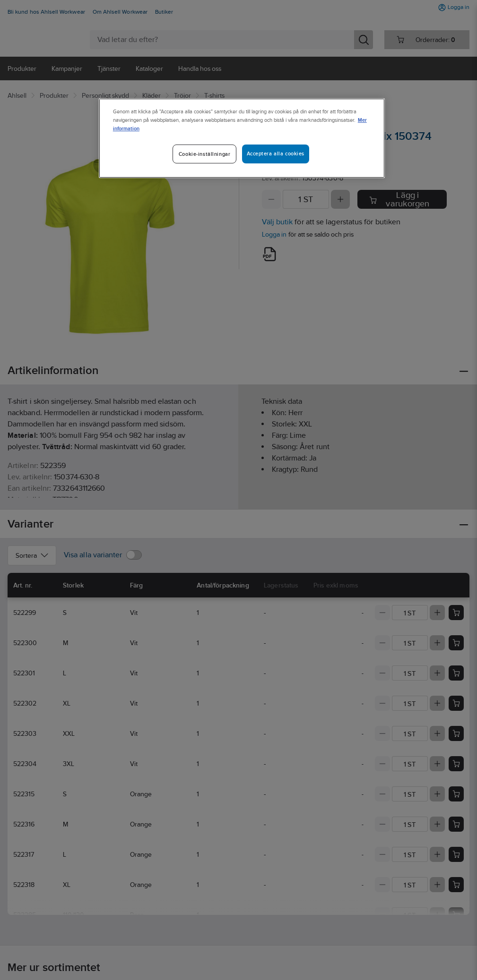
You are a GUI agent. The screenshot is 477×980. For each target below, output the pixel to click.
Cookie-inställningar (204, 154)
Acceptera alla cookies (276, 153)
